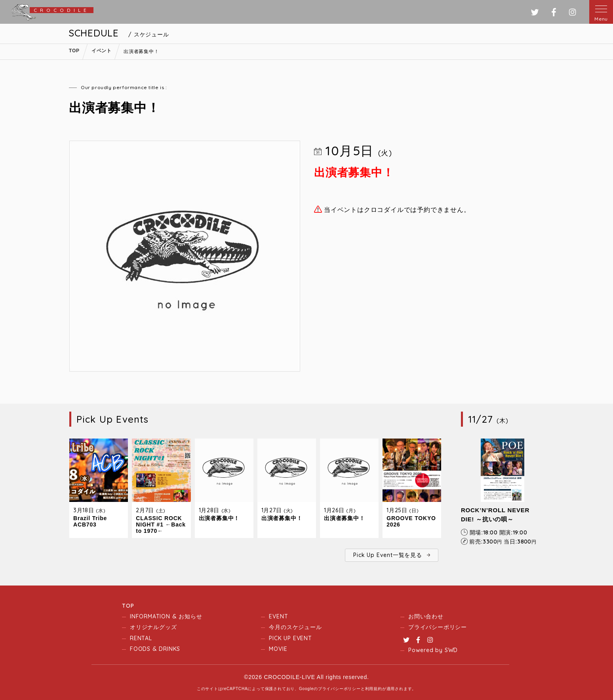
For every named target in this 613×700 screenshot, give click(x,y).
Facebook (418, 640)
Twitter (406, 640)
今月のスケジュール (295, 627)
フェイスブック (554, 12)
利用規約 (374, 689)
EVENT (278, 616)
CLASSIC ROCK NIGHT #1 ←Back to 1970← (161, 525)
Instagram (430, 640)
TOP (128, 606)
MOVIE (278, 649)
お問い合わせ (426, 616)
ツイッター (535, 12)
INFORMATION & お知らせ (166, 616)
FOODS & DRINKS (155, 649)
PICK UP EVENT (290, 638)
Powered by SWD (433, 650)
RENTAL (141, 638)
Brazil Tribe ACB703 (90, 521)
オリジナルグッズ (153, 627)
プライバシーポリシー (438, 627)
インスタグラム (572, 12)
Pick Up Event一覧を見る (387, 555)
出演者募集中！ (219, 518)
